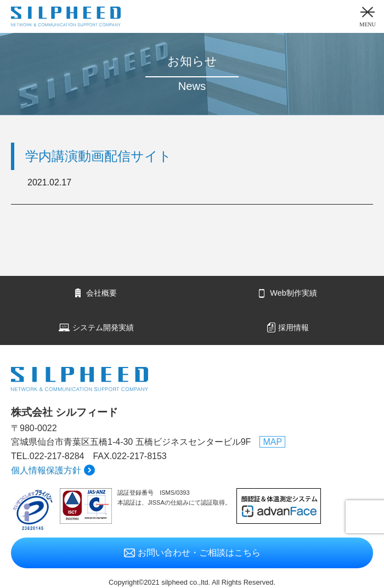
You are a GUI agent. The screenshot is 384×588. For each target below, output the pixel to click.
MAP (272, 442)
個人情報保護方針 (46, 470)
